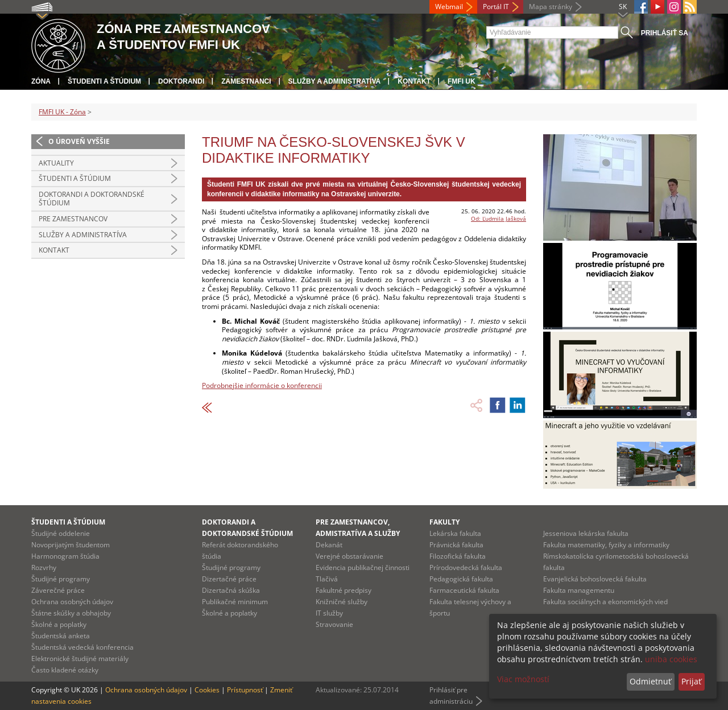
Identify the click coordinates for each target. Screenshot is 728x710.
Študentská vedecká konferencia (82, 647)
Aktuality (56, 163)
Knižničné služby (342, 602)
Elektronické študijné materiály (80, 659)
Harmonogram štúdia (65, 556)
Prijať (691, 681)
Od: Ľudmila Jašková (499, 218)
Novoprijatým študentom (71, 545)
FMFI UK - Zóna (62, 112)
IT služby (329, 613)
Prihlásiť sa (665, 33)
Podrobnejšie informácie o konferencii (262, 385)
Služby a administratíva (335, 81)
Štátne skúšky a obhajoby (71, 613)
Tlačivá (327, 579)
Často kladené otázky (65, 670)
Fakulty (444, 522)
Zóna (41, 81)
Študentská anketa (61, 636)
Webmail (449, 7)
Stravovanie (334, 624)
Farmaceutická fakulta (464, 590)
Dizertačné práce (229, 579)
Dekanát (329, 545)
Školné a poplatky (59, 624)
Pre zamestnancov (73, 219)
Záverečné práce (58, 590)
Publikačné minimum (235, 602)
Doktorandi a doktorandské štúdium (92, 199)
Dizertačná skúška (231, 590)
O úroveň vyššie (79, 141)
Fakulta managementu (579, 590)
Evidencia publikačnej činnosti (363, 567)
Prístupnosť (245, 690)
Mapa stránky (551, 7)
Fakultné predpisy (344, 590)
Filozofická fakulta (458, 556)
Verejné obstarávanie (349, 556)
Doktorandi (181, 81)
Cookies (207, 690)
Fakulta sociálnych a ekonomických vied (605, 602)
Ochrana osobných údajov (72, 602)
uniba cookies (671, 659)
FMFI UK (462, 81)
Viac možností (523, 679)
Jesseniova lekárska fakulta (586, 533)
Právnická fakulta (456, 545)
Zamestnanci (246, 81)
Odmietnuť (650, 681)
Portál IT (496, 7)
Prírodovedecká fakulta (466, 567)
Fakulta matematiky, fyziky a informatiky (606, 545)
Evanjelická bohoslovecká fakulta (595, 579)
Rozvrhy (44, 567)
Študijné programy (61, 579)
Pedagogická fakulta (461, 579)
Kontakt (414, 81)
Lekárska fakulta (455, 533)
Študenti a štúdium (104, 81)
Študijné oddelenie (61, 533)
